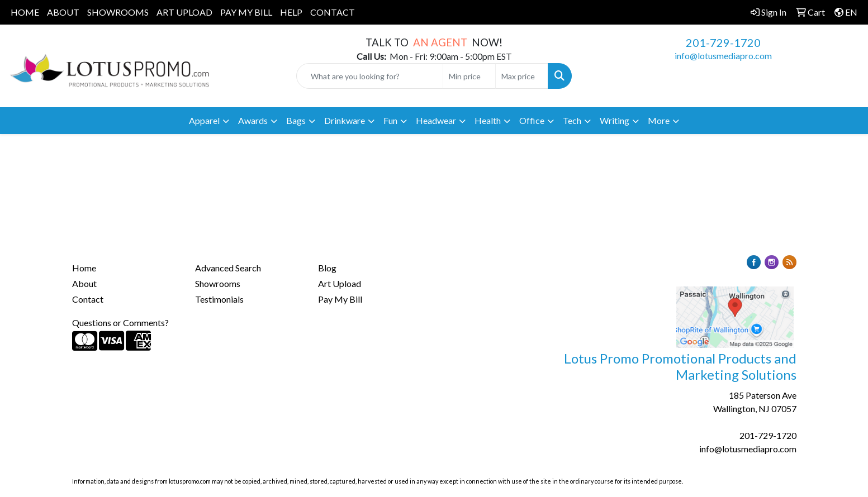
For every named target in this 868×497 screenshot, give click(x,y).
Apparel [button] (204, 120)
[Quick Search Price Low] (469, 76)
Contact (88, 299)
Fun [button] (390, 120)
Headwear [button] (436, 120)
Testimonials (219, 299)
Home (84, 268)
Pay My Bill (340, 299)
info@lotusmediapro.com (723, 56)
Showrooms (218, 283)
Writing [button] (615, 120)
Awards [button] (253, 120)
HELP (291, 12)
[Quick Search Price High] (522, 76)
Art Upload (340, 283)
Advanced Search (228, 268)
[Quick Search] (370, 76)
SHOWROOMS (118, 12)
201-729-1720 (723, 42)
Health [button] (488, 120)
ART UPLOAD (184, 12)
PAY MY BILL (246, 12)
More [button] (659, 120)
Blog (327, 268)
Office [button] (532, 120)
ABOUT (63, 12)
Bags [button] (296, 120)
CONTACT (333, 12)
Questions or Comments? (120, 322)
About (84, 283)
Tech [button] (572, 120)
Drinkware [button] (345, 120)
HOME (25, 12)
